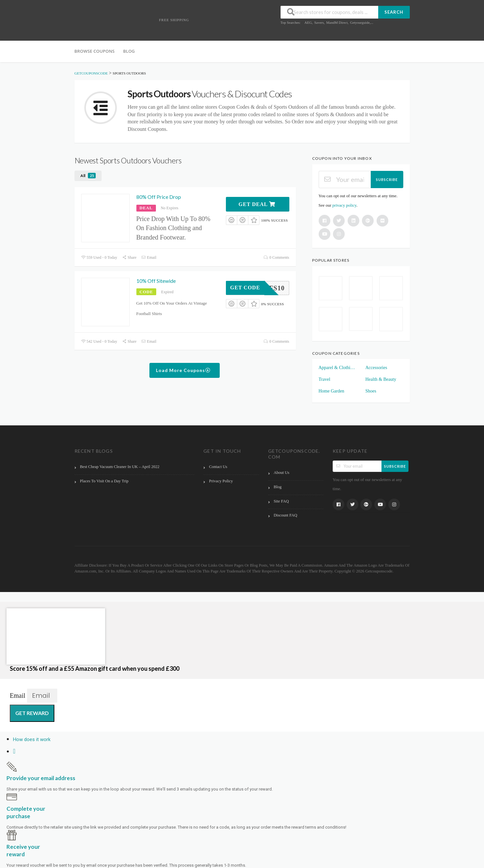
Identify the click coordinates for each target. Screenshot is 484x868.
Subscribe (387, 179)
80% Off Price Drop (159, 197)
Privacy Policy (221, 481)
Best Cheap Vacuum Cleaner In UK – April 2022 (120, 467)
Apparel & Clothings (338, 368)
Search (394, 12)
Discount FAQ (285, 515)
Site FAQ (281, 501)
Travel (325, 379)
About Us (282, 473)
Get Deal (257, 204)
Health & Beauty (381, 379)
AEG (308, 22)
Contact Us (218, 467)
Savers (319, 22)
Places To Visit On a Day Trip (104, 481)
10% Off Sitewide (156, 281)
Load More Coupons (183, 370)
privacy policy (344, 205)
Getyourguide (360, 22)
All (88, 176)
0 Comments (276, 257)
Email (149, 257)
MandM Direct (337, 22)
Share (129, 257)
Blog (129, 51)
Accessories (376, 368)
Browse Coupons (95, 51)
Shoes (371, 391)
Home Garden (332, 391)
